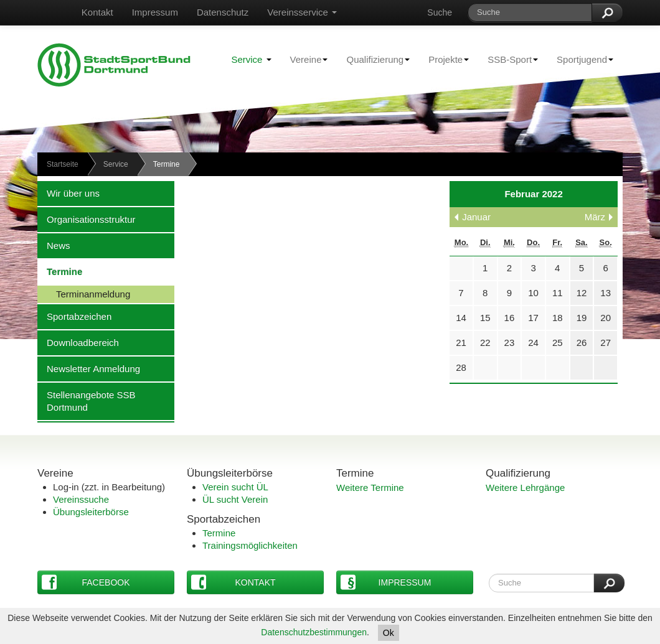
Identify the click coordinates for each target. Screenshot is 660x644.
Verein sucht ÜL (235, 487)
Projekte (444, 59)
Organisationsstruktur (87, 219)
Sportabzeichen (74, 316)
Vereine (304, 59)
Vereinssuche (81, 499)
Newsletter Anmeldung (89, 368)
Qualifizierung (373, 59)
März (595, 217)
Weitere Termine (370, 488)
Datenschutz (223, 12)
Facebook (86, 582)
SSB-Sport (508, 59)
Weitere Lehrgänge (525, 488)
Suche (440, 12)
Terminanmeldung (84, 294)
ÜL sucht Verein (235, 499)
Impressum (155, 12)
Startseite (63, 164)
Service (251, 59)
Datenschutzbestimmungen (314, 632)
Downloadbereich (78, 342)
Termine (60, 271)
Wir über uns (68, 193)
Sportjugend (580, 59)
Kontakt (97, 12)
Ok (389, 633)
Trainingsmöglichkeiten (250, 545)
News (54, 245)
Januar (476, 217)
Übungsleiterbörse (91, 512)
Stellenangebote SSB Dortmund (87, 401)
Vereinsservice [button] (302, 12)
